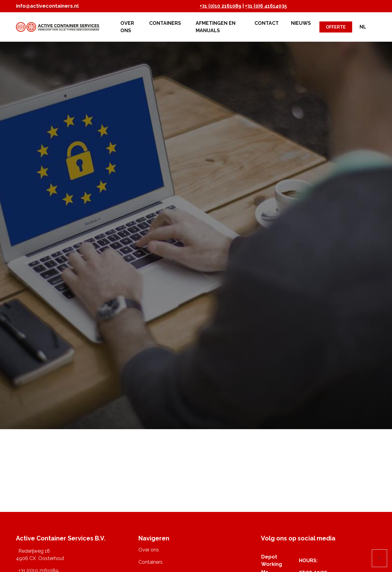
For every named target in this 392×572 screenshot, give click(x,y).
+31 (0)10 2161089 (221, 6)
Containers (166, 23)
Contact (267, 23)
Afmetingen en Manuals (216, 27)
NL (363, 27)
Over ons (127, 27)
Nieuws (301, 23)
